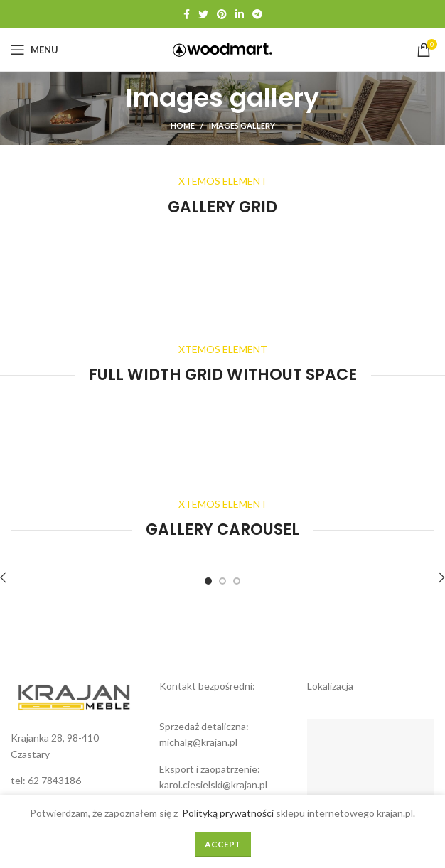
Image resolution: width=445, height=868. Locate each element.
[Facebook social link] (187, 14)
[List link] (74, 781)
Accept (223, 844)
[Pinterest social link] (222, 14)
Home (183, 125)
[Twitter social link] (203, 14)
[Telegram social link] (257, 14)
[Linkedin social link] (240, 14)
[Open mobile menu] (34, 50)
